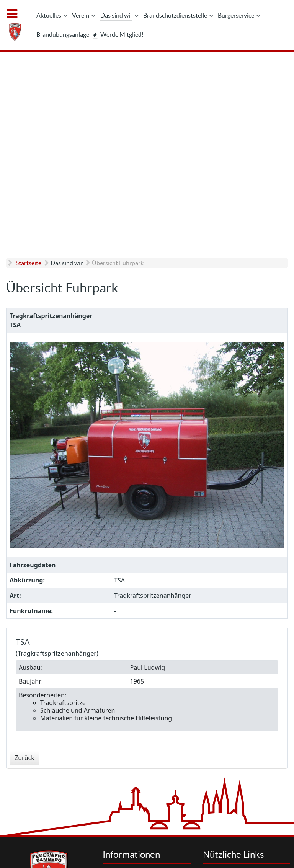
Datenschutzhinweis (143, 759)
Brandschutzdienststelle (248, 767)
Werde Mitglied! (238, 776)
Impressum (132, 750)
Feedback (130, 800)
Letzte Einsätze (237, 759)
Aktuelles (230, 750)
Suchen (227, 742)
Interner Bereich (183, 845)
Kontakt (128, 742)
